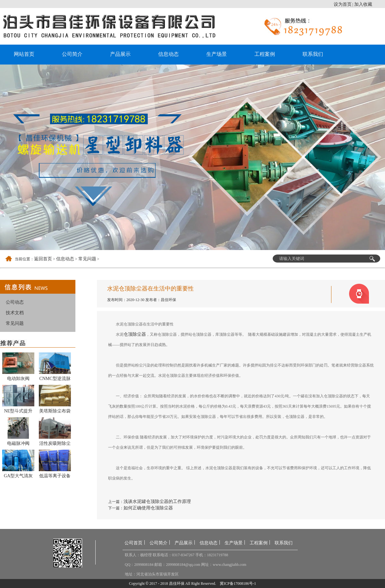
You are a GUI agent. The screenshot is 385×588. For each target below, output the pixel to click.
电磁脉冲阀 (18, 443)
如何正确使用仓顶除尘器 (148, 508)
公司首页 (133, 543)
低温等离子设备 (55, 476)
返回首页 (43, 259)
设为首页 (343, 4)
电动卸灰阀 (18, 379)
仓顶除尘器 (135, 334)
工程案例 (265, 54)
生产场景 (217, 54)
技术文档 (15, 313)
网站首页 (24, 54)
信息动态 (168, 54)
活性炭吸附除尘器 (55, 445)
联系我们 (313, 54)
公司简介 (72, 54)
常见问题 (87, 259)
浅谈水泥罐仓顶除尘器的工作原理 (157, 502)
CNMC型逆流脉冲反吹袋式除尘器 (55, 380)
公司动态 (15, 302)
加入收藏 (363, 4)
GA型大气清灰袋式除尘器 (18, 477)
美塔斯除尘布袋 (55, 411)
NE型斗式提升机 (18, 412)
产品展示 (120, 54)
